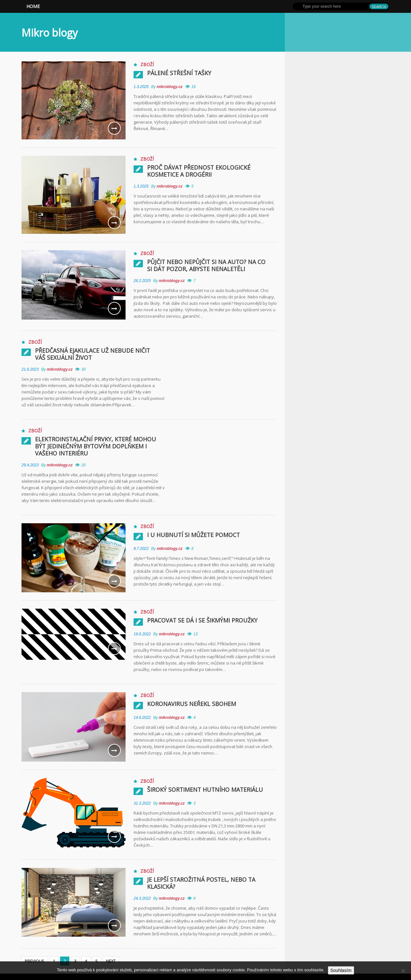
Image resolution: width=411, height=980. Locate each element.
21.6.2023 (30, 369)
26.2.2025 (142, 281)
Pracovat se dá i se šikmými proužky (202, 620)
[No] (403, 971)
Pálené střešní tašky (179, 73)
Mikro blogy (50, 33)
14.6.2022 (142, 718)
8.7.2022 (141, 549)
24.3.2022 (142, 898)
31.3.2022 (142, 803)
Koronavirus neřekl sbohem (192, 704)
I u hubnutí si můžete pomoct (194, 535)
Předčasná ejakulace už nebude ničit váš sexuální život (99, 354)
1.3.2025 (141, 87)
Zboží (147, 64)
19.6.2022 (142, 634)
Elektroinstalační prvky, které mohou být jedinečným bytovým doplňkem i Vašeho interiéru (96, 446)
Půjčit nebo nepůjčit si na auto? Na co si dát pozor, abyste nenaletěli (210, 265)
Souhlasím (341, 970)
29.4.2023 (30, 465)
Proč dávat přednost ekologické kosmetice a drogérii (199, 171)
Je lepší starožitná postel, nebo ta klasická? (202, 883)
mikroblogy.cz (170, 87)
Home (33, 6)
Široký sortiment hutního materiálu (206, 790)
